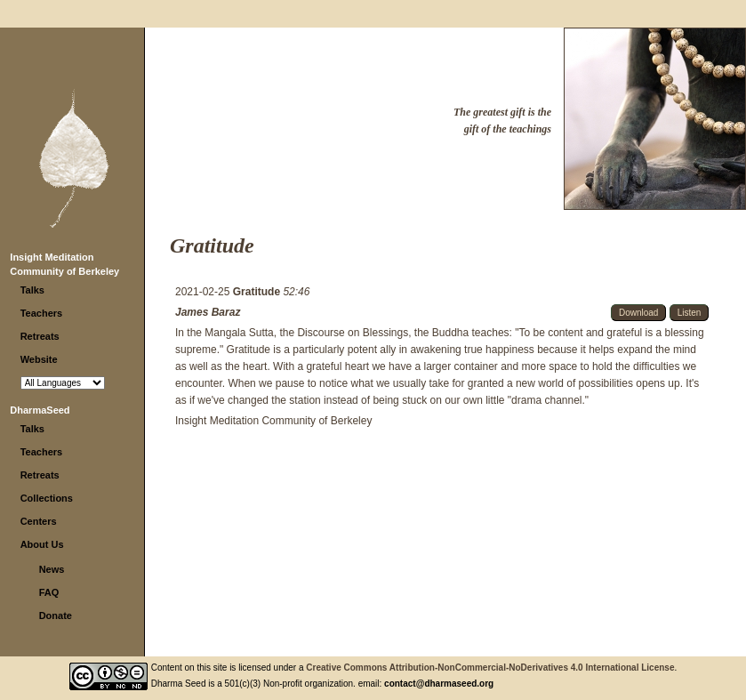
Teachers (42, 313)
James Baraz (208, 312)
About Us (42, 544)
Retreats (40, 336)
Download (638, 313)
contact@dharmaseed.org (439, 684)
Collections (47, 498)
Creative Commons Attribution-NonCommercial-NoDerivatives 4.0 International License (490, 668)
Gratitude (258, 292)
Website (39, 359)
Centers (39, 521)
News (52, 569)
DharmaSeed (40, 410)
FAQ (49, 592)
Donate (56, 616)
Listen (690, 313)
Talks (32, 290)
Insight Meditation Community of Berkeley (273, 421)
